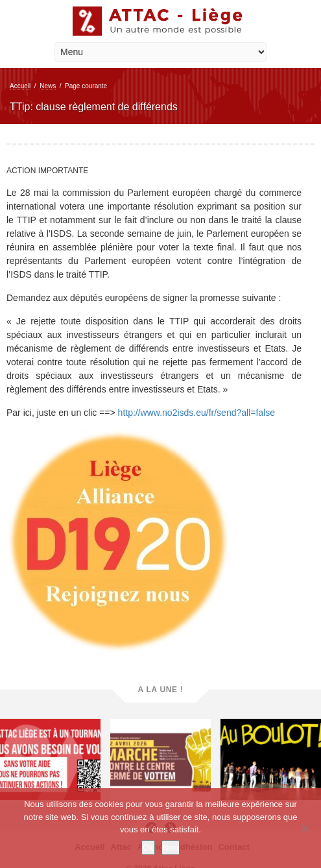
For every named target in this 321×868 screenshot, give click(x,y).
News (48, 86)
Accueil (20, 86)
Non (171, 848)
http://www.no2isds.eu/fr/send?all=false (196, 413)
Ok (148, 848)
